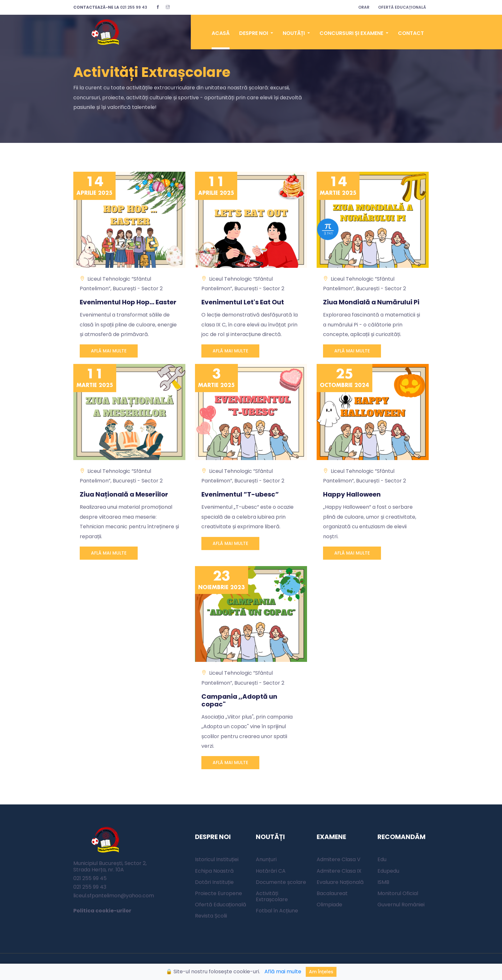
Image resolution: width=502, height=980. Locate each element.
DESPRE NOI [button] (254, 33)
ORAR (364, 7)
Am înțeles (321, 972)
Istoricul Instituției (217, 860)
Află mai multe (283, 972)
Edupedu (388, 871)
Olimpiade (329, 905)
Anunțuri (266, 860)
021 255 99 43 (110, 7)
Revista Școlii (211, 916)
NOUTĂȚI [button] (294, 33)
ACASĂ (221, 33)
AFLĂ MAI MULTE (109, 351)
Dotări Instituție (214, 882)
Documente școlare (281, 882)
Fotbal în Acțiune (277, 911)
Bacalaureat (332, 893)
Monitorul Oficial (398, 893)
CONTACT (411, 33)
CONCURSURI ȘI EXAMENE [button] (352, 33)
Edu (382, 860)
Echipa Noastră (214, 871)
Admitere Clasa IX (339, 871)
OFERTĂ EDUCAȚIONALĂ (402, 7)
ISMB (383, 882)
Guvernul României (401, 905)
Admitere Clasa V (339, 860)
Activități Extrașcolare (272, 896)
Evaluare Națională (340, 882)
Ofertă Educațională (221, 905)
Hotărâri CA (271, 871)
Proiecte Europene (219, 893)
